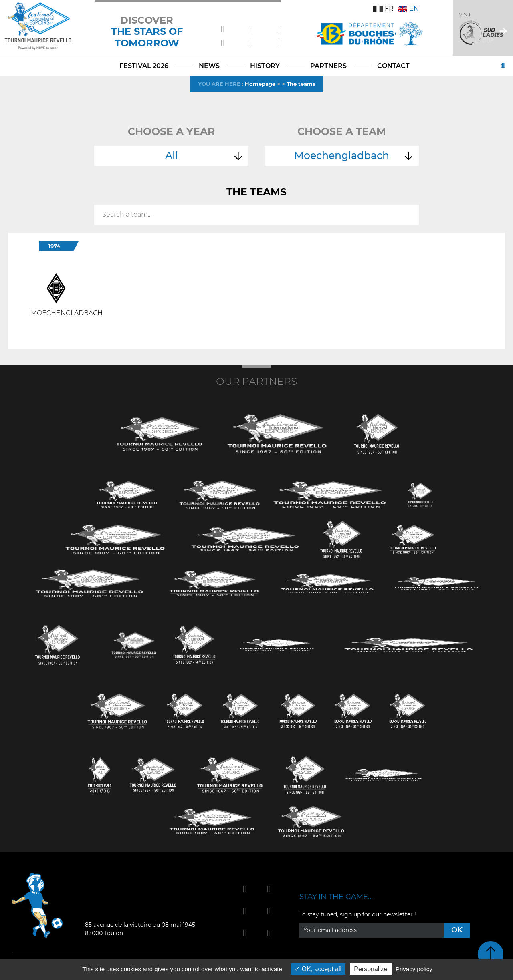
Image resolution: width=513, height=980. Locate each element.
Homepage (260, 84)
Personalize (371, 969)
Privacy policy (414, 969)
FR (383, 9)
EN (408, 9)
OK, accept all (318, 969)
